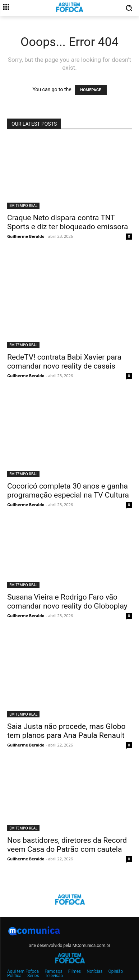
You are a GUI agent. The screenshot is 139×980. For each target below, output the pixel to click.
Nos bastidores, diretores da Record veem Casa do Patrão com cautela (67, 845)
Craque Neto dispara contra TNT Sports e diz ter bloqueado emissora (68, 222)
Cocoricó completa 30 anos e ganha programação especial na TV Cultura (68, 491)
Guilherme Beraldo (26, 236)
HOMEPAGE (91, 90)
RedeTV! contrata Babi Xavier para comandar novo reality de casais (64, 362)
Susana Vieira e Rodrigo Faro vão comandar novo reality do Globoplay (67, 602)
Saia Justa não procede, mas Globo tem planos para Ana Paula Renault (66, 731)
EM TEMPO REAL (23, 205)
